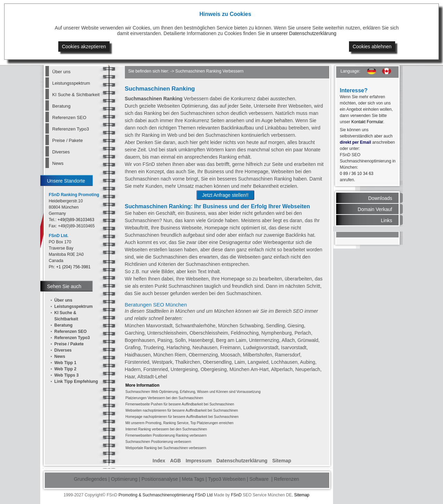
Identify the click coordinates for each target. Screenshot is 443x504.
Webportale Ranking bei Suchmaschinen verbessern (166, 448)
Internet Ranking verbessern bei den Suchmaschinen (166, 429)
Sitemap (282, 461)
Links (387, 220)
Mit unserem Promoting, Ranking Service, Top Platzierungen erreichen (180, 423)
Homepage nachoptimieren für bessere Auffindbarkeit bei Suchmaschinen (182, 417)
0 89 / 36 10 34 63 (357, 174)
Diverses (61, 152)
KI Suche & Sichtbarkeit (76, 95)
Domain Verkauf (375, 209)
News (58, 163)
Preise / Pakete (68, 140)
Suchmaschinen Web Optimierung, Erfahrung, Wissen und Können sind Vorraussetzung (193, 392)
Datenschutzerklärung (242, 461)
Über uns (62, 72)
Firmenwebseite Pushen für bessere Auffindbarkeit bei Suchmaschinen (180, 404)
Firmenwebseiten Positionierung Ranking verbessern (166, 435)
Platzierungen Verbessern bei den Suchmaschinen (164, 398)
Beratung (62, 106)
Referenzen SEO (69, 117)
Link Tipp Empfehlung (76, 381)
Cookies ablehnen (372, 47)
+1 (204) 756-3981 (73, 267)
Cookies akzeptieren (84, 47)
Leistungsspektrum (71, 83)
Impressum (199, 461)
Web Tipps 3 (67, 375)
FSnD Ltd (204, 495)
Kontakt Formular (367, 122)
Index (159, 461)
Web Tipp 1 (66, 363)
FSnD (236, 495)
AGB (175, 461)
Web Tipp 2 (66, 369)
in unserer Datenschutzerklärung (301, 33)
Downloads (380, 198)
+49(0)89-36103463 (76, 220)
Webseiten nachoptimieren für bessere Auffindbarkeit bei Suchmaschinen (182, 410)
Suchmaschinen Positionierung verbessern (159, 442)
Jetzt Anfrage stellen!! (225, 195)
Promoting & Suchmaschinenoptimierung (156, 495)
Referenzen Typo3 (71, 129)
